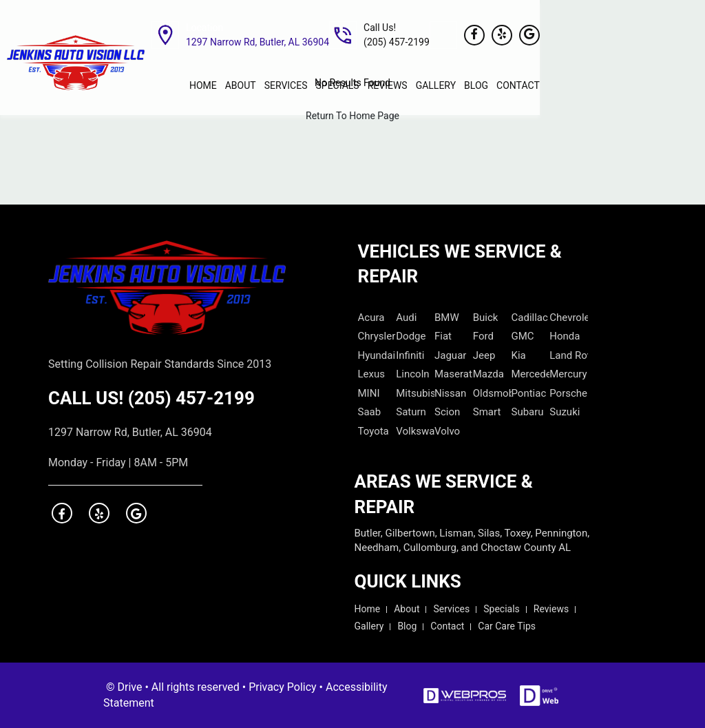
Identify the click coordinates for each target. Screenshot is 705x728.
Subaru (528, 412)
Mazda (488, 374)
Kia (519, 355)
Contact (447, 626)
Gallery (369, 626)
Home (368, 609)
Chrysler (377, 336)
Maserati (454, 374)
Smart (487, 412)
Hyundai (377, 355)
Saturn (411, 412)
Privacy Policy (283, 687)
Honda (565, 336)
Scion (447, 412)
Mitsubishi (415, 393)
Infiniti (410, 355)
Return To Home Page (352, 116)
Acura (371, 318)
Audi (406, 318)
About (407, 609)
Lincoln (412, 374)
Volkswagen (415, 431)
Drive (130, 687)
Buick (486, 318)
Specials (502, 609)
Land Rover (569, 355)
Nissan (450, 393)
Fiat (443, 336)
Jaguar (450, 355)
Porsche (568, 393)
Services (451, 609)
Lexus (372, 374)
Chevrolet (569, 318)
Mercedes (531, 374)
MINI (369, 393)
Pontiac (529, 393)
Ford (483, 336)
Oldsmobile (492, 393)
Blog (407, 626)
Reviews (551, 609)
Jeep (484, 355)
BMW (447, 318)
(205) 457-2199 (191, 398)
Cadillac (530, 318)
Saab (370, 412)
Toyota (373, 431)
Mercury (568, 374)
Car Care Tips (507, 626)
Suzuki (565, 412)
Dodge (411, 336)
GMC (523, 336)
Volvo (447, 431)
